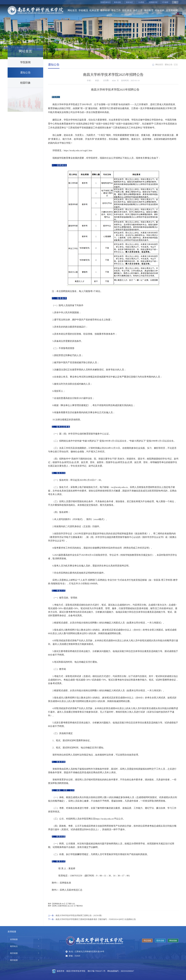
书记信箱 (147, 941)
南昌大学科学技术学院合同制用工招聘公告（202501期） (79, 915)
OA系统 (141, 2)
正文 (176, 65)
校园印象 (25, 83)
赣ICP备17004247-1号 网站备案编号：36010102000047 (111, 971)
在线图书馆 (153, 2)
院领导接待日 (106, 2)
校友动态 (129, 2)
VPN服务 (165, 2)
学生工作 (116, 10)
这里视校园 (172, 10)
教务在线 (117, 2)
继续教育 (149, 10)
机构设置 (94, 10)
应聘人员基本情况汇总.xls (63, 906)
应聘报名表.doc (59, 904)
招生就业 (127, 10)
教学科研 (105, 10)
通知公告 (25, 73)
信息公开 (138, 10)
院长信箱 (160, 941)
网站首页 (72, 10)
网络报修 (173, 941)
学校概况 (83, 10)
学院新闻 (25, 62)
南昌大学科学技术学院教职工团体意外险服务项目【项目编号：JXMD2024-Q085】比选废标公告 (96, 919)
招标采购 (160, 10)
